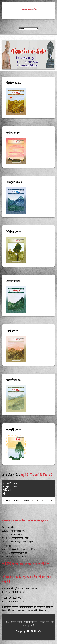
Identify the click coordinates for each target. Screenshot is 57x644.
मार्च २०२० (12, 330)
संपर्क (32, 626)
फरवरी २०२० (13, 380)
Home (6, 622)
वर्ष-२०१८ (17, 501)
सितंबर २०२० (14, 231)
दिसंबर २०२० (14, 83)
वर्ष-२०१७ (7, 501)
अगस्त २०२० (13, 281)
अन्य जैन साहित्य (12, 475)
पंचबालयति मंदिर (31, 622)
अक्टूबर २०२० (14, 182)
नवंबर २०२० (13, 132)
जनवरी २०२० (14, 429)
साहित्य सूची (44, 622)
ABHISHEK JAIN (34, 632)
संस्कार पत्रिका (16, 622)
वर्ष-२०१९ (27, 501)
